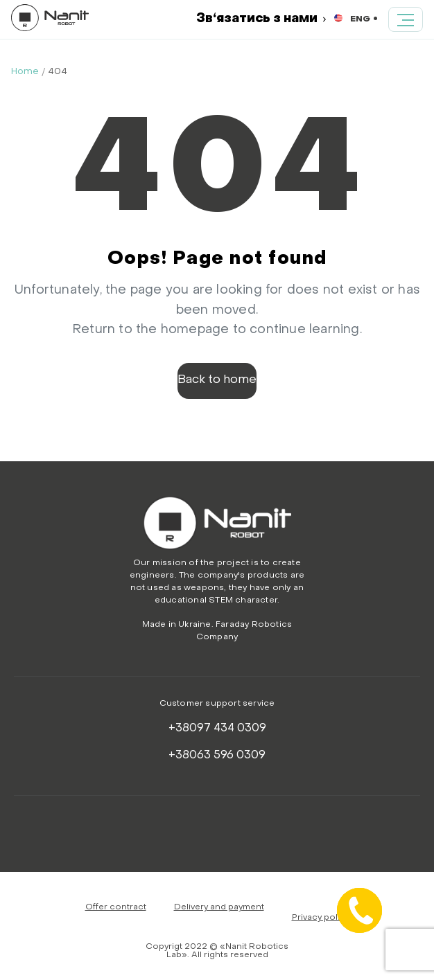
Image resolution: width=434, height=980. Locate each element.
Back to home (217, 380)
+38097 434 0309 (217, 729)
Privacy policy (321, 918)
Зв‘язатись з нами (261, 19)
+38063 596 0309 (217, 756)
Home (25, 72)
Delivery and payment (219, 907)
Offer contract (116, 907)
